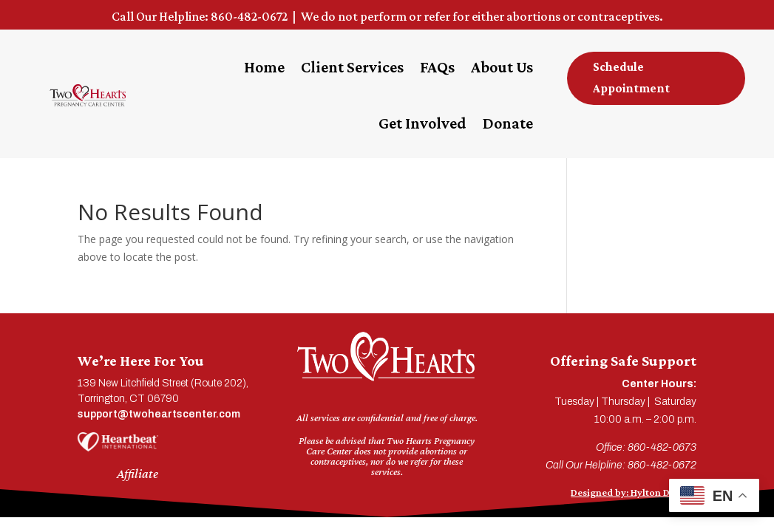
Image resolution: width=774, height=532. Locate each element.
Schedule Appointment (631, 78)
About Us (502, 67)
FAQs (437, 67)
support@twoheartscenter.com (159, 414)
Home (264, 67)
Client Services (352, 67)
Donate (508, 123)
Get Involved (422, 123)
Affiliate (138, 474)
